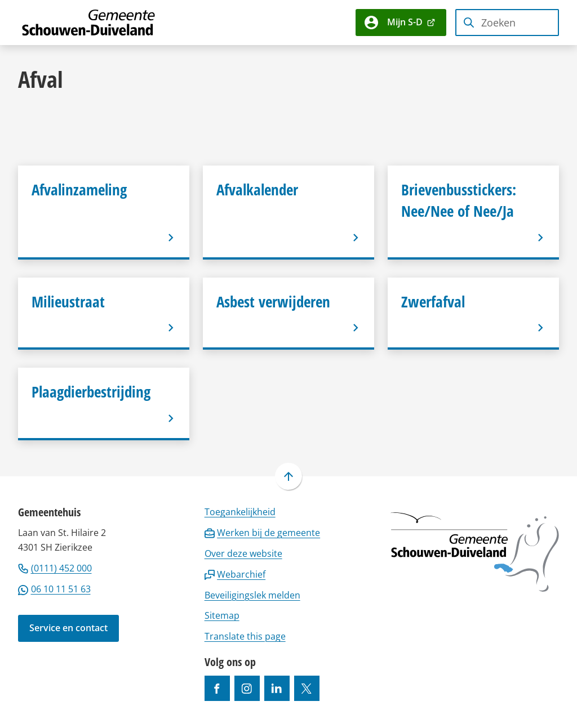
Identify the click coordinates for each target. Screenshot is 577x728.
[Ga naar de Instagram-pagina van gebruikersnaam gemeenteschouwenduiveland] (247, 688)
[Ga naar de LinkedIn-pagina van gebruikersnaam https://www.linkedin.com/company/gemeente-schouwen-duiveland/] (277, 688)
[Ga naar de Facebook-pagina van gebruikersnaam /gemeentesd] (217, 688)
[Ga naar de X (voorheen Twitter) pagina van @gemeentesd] (307, 688)
